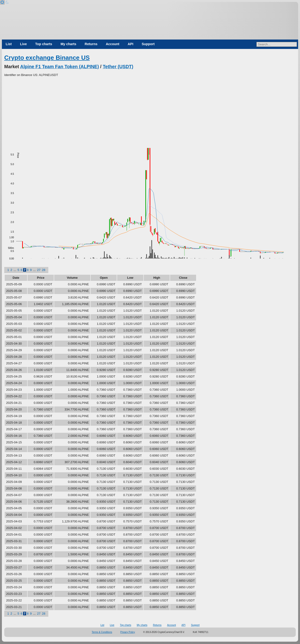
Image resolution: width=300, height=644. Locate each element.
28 (44, 270)
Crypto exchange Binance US (47, 58)
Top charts (44, 44)
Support (148, 44)
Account (113, 44)
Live (23, 44)
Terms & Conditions (102, 632)
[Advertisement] (150, 113)
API (131, 44)
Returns (91, 44)
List (9, 44)
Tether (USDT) (118, 67)
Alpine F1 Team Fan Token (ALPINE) (60, 67)
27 (39, 270)
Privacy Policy (128, 632)
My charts (68, 44)
